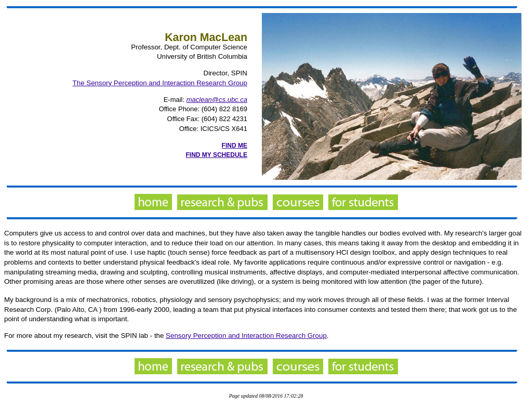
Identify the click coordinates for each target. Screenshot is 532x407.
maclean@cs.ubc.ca (217, 100)
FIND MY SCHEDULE (217, 155)
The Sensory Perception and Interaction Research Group (160, 83)
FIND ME (235, 146)
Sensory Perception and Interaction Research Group (246, 336)
